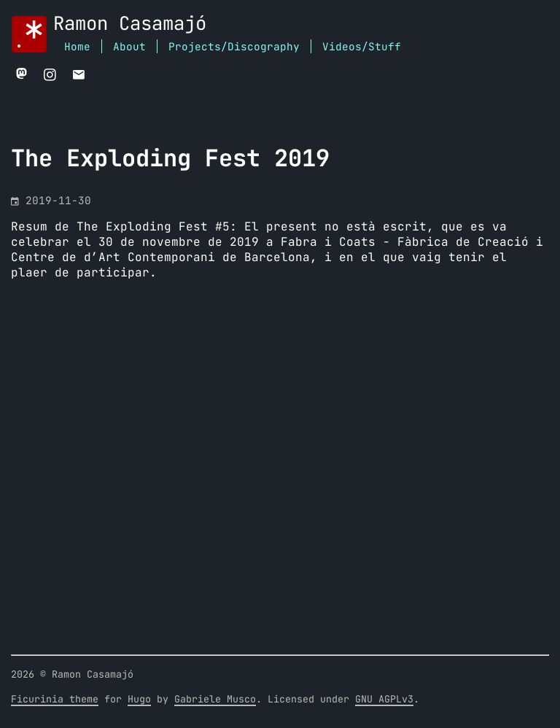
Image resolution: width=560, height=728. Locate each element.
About (129, 47)
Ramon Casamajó (130, 24)
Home (77, 47)
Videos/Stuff (362, 47)
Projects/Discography (234, 47)
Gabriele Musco (215, 700)
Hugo (139, 700)
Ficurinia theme (55, 700)
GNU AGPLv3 (384, 700)
